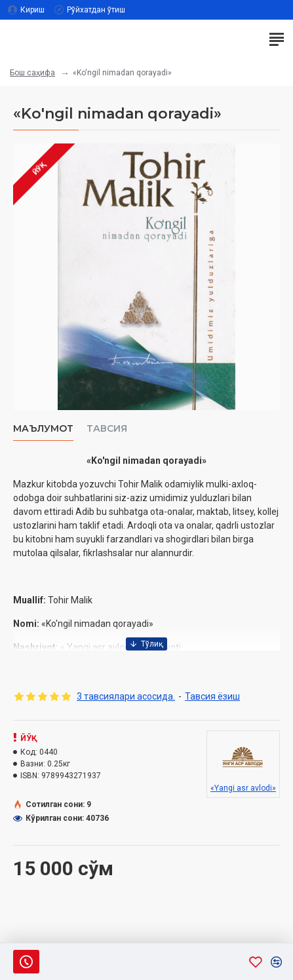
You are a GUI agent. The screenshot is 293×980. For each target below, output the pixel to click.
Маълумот (43, 429)
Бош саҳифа (32, 73)
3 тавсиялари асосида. (126, 696)
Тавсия (107, 429)
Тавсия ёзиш (212, 696)
